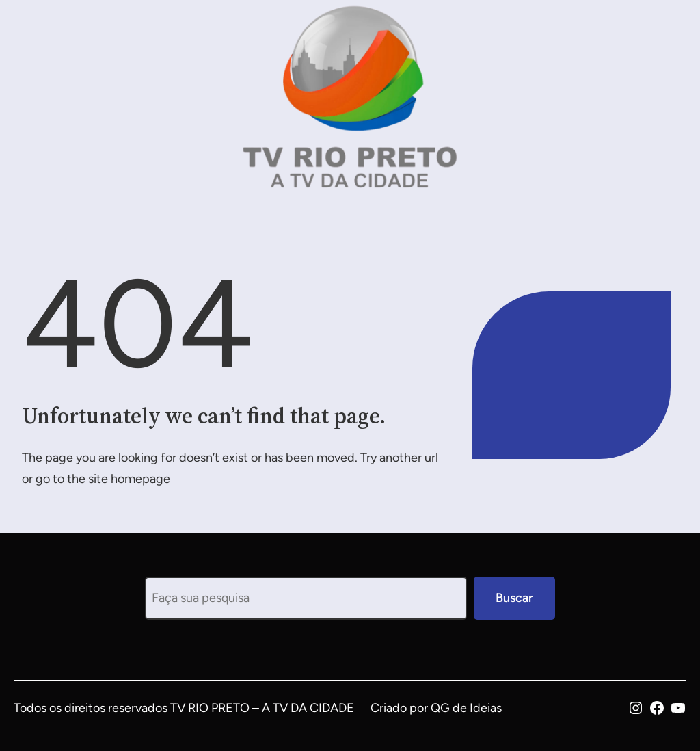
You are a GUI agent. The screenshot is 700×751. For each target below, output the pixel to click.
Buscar (514, 598)
